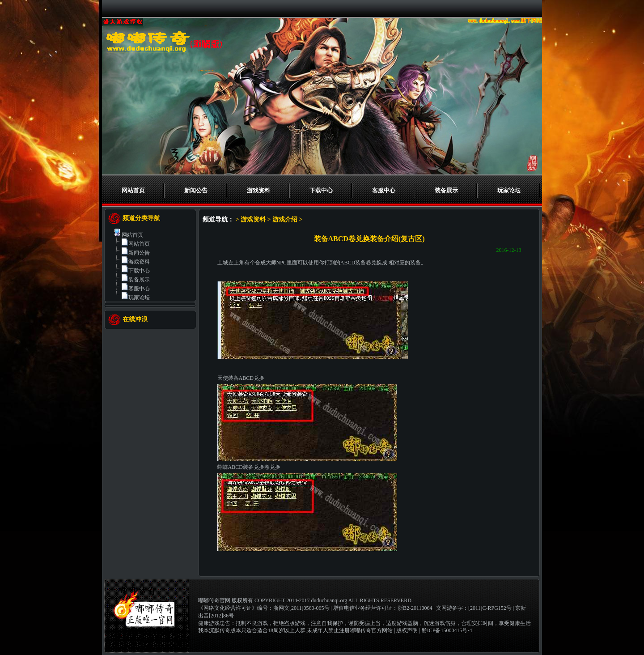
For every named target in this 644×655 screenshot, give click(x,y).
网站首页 (133, 190)
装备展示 (446, 190)
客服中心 (384, 190)
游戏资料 (258, 190)
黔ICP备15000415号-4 (447, 630)
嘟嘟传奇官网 (214, 600)
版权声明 (407, 630)
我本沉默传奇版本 (220, 630)
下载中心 (321, 190)
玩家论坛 (509, 190)
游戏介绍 (285, 219)
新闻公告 (196, 190)
